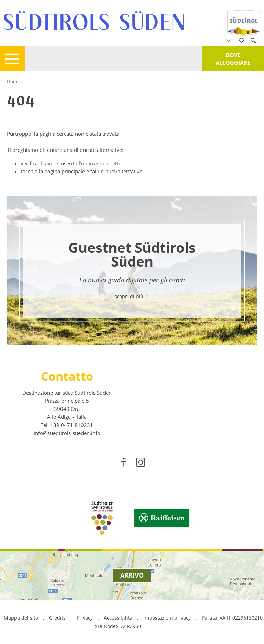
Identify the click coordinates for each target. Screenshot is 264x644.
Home (13, 82)
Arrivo (132, 575)
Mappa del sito (21, 618)
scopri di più (132, 296)
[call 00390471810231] (72, 425)
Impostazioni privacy (168, 618)
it (225, 40)
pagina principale (65, 171)
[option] (132, 271)
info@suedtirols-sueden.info (67, 433)
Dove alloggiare (233, 59)
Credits (57, 618)
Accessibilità (118, 618)
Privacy (85, 618)
